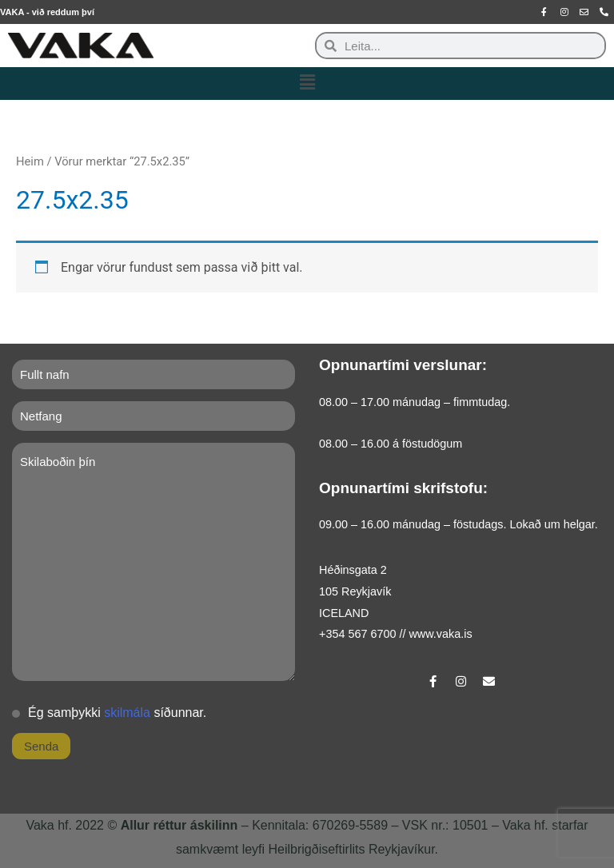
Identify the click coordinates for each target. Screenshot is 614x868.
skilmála (127, 713)
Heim (30, 161)
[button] (307, 84)
